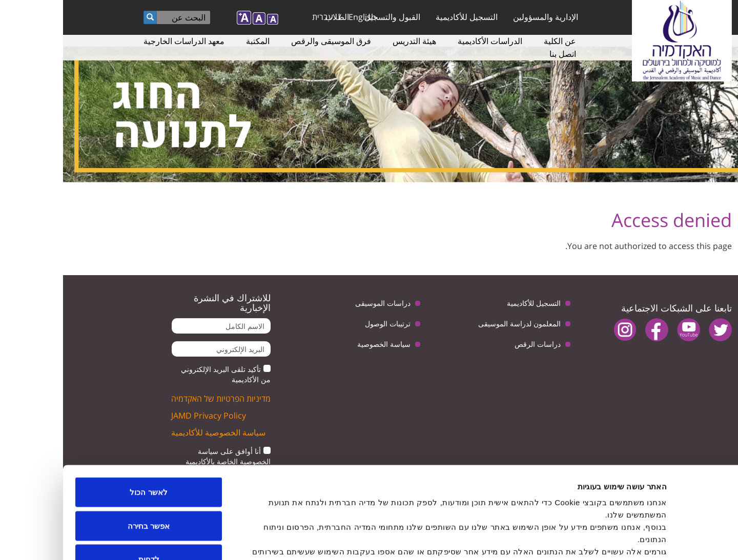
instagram (562, 330)
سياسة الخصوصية (321, 344)
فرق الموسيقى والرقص (268, 41)
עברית (260, 17)
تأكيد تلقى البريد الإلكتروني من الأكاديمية (163, 374)
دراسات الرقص (475, 344)
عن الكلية (497, 41)
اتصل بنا (500, 54)
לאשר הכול (85, 426)
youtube (626, 330)
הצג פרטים (255, 540)
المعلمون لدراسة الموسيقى (456, 324)
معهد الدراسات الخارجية (121, 41)
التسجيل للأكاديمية (404, 17)
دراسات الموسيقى (320, 303)
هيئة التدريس (351, 41)
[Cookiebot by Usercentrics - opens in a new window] (672, 540)
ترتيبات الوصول (325, 324)
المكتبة (195, 41)
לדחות (86, 493)
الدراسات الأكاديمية (427, 41)
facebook (594, 330)
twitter (657, 330)
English (299, 17)
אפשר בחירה (86, 459)
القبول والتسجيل (329, 17)
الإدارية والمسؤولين (483, 17)
